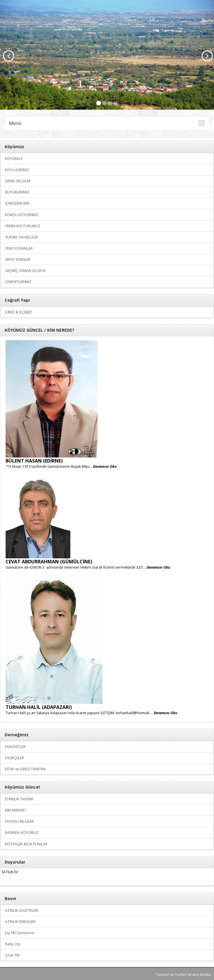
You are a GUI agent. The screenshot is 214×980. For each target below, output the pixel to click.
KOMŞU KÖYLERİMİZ (22, 215)
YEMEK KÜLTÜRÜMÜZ (23, 226)
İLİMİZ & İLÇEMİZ (19, 312)
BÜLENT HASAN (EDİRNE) (34, 461)
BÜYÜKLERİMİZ (17, 192)
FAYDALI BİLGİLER (19, 821)
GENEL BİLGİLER (18, 181)
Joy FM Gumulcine (20, 933)
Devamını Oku (105, 466)
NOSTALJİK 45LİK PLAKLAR (26, 844)
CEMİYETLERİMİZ (18, 282)
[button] (6, 55)
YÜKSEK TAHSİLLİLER (21, 237)
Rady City (13, 944)
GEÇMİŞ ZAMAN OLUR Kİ (25, 271)
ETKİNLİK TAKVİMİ (19, 799)
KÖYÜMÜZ (14, 159)
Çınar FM (12, 955)
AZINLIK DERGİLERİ (20, 922)
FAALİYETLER (15, 747)
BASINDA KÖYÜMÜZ (22, 833)
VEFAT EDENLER (18, 259)
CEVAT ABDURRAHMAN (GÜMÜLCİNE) (49, 562)
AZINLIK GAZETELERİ (22, 910)
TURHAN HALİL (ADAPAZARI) (39, 707)
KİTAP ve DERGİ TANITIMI (25, 769)
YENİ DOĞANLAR (19, 248)
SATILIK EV (10, 872)
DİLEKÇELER (14, 758)
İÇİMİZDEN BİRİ (17, 203)
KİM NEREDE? (15, 810)
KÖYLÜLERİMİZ (17, 170)
